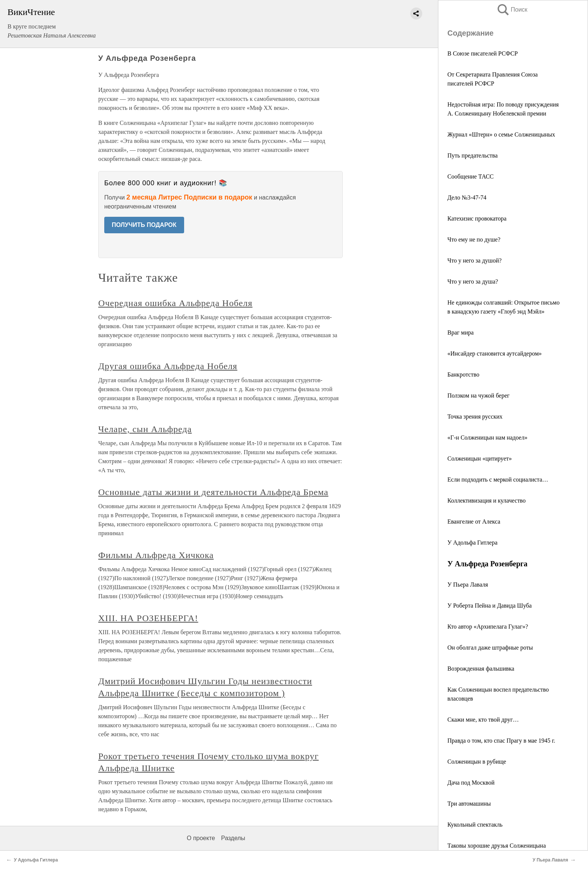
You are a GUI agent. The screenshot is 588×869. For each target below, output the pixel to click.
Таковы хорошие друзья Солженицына (497, 846)
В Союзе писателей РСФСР (483, 53)
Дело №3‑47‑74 (467, 197)
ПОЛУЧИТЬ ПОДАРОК (144, 225)
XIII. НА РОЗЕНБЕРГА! (148, 618)
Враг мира (460, 332)
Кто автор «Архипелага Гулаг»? (488, 627)
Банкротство (463, 374)
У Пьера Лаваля (468, 585)
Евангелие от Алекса (474, 522)
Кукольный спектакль (475, 825)
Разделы (233, 838)
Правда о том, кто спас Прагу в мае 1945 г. (501, 741)
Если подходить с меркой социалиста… (498, 480)
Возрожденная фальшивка (481, 669)
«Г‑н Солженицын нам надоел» (487, 438)
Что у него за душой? (475, 260)
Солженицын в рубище (477, 762)
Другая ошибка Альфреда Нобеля (168, 366)
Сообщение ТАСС (471, 176)
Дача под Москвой (471, 783)
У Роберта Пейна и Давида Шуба (490, 606)
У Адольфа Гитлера (472, 543)
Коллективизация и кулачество (487, 501)
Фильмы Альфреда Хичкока (156, 555)
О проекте (201, 838)
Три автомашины (469, 804)
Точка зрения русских (475, 416)
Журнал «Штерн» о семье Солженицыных (501, 134)
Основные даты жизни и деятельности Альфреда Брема (213, 492)
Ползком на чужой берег (478, 395)
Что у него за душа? (473, 281)
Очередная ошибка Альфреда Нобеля (175, 303)
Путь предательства (472, 155)
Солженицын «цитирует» (480, 459)
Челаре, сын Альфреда (145, 429)
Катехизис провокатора (477, 218)
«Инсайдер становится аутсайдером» (495, 353)
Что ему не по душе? (474, 239)
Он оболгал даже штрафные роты (490, 648)
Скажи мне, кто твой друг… (483, 720)
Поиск (512, 10)
